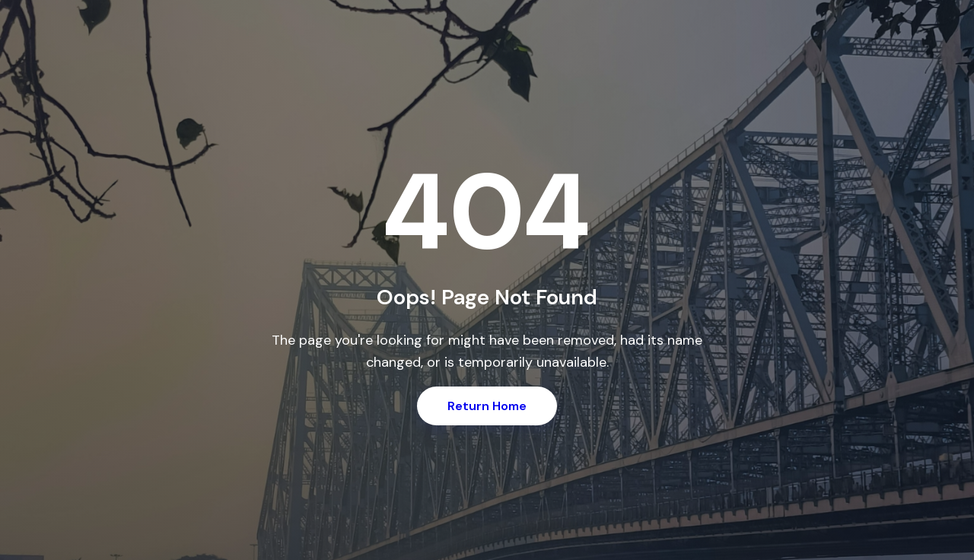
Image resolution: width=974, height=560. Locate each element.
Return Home (487, 406)
